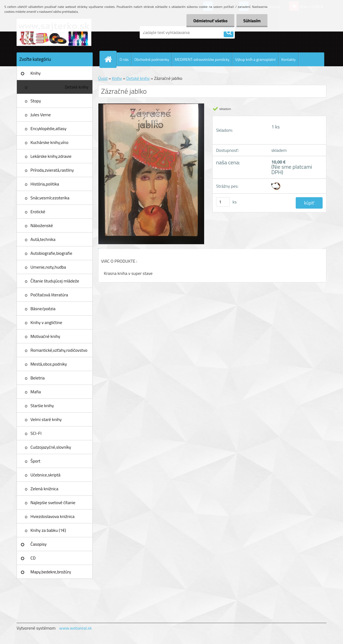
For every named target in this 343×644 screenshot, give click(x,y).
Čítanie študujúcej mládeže (55, 281)
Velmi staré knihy (46, 419)
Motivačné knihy (45, 336)
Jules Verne (41, 115)
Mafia (36, 392)
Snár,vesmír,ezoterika (50, 198)
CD (33, 558)
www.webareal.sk (76, 628)
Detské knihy (77, 87)
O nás (124, 59)
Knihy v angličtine (46, 322)
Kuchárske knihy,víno (49, 142)
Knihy (35, 73)
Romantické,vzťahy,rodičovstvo (59, 350)
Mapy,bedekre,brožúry (51, 572)
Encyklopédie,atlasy (48, 128)
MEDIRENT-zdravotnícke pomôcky (202, 59)
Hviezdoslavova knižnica (52, 516)
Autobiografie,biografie (51, 253)
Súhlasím (252, 21)
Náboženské (42, 225)
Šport (35, 461)
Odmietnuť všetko (210, 21)
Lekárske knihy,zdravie (51, 156)
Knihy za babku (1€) (48, 530)
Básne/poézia (43, 309)
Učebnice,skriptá (45, 475)
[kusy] (223, 202)
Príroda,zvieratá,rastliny (52, 170)
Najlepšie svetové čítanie (53, 502)
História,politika (45, 184)
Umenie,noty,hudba (48, 267)
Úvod (103, 78)
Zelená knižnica (44, 489)
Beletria (38, 378)
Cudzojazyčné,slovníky (51, 447)
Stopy (36, 101)
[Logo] (54, 32)
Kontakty (289, 59)
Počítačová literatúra (49, 295)
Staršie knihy (42, 406)
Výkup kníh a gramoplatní (255, 59)
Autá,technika (43, 239)
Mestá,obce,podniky (49, 364)
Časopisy (39, 544)
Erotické (38, 212)
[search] (229, 33)
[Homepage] (110, 59)
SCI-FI (36, 433)
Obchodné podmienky (152, 59)
